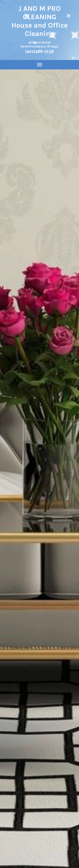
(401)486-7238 (39, 51)
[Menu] (40, 65)
